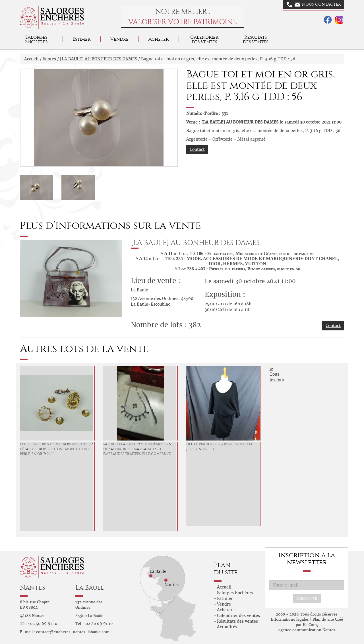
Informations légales (290, 619)
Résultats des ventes (237, 621)
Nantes (33, 588)
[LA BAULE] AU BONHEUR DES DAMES (99, 59)
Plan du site (323, 619)
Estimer (81, 39)
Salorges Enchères (235, 593)
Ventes (49, 59)
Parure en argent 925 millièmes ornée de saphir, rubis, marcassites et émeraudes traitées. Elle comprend (139, 449)
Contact (197, 149)
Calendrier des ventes (204, 39)
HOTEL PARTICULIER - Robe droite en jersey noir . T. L (219, 447)
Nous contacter (314, 5)
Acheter (159, 39)
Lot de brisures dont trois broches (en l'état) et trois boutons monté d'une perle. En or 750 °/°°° (57, 449)
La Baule (90, 588)
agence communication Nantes (307, 630)
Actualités (227, 627)
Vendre (119, 39)
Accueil (31, 59)
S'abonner (307, 599)
